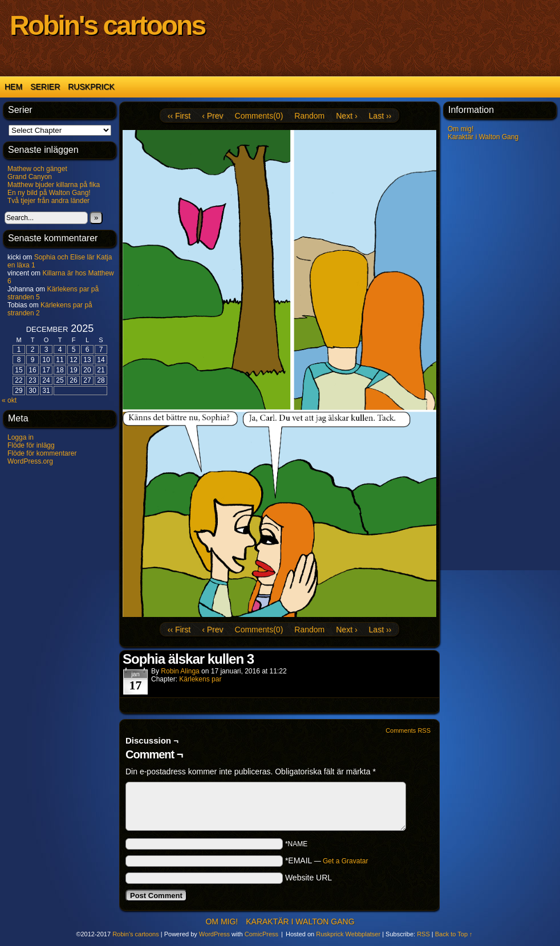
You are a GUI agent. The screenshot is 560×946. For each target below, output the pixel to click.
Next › (346, 116)
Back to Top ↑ (454, 934)
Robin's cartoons (107, 25)
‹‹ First (179, 116)
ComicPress (261, 934)
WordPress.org (30, 461)
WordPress (214, 934)
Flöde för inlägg (31, 445)
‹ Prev (212, 116)
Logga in (21, 437)
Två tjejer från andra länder (48, 201)
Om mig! (460, 129)
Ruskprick (91, 87)
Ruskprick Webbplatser (348, 934)
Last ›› (380, 116)
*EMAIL (327, 860)
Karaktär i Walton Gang (483, 137)
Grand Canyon (30, 177)
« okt (9, 400)
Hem (13, 87)
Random (309, 116)
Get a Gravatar (345, 861)
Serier (45, 87)
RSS (423, 934)
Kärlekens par (200, 679)
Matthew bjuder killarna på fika (54, 185)
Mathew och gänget (37, 169)
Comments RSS (408, 730)
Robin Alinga (180, 671)
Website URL (309, 878)
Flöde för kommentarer (42, 453)
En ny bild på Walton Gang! (49, 193)
